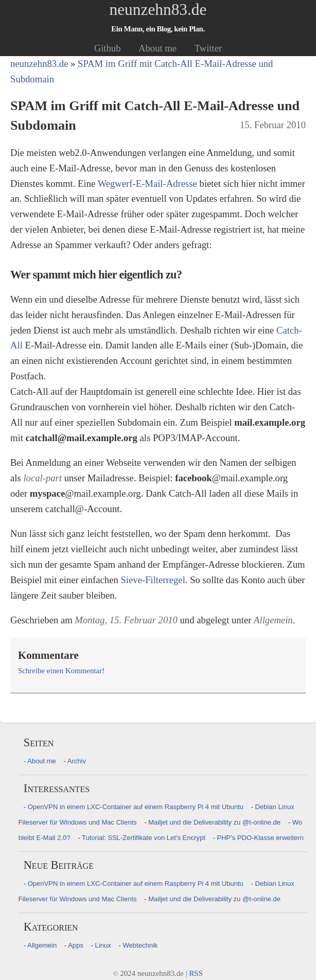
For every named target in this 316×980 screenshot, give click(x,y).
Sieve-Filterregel (153, 580)
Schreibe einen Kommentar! (61, 671)
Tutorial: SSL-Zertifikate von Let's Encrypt (144, 838)
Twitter (208, 48)
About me (157, 48)
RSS (196, 973)
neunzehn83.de (158, 10)
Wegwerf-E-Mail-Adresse (147, 183)
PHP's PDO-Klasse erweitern (260, 838)
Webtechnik (140, 945)
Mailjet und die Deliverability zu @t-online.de (214, 822)
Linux (103, 945)
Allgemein (42, 945)
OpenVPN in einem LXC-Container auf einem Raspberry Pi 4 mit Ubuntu (136, 807)
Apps (76, 945)
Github (108, 48)
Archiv (77, 761)
